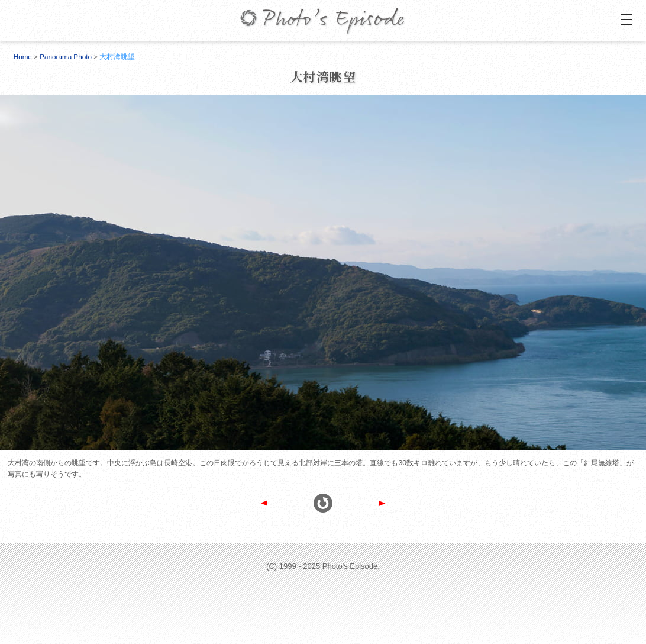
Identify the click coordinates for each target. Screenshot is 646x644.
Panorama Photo (66, 57)
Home (23, 57)
